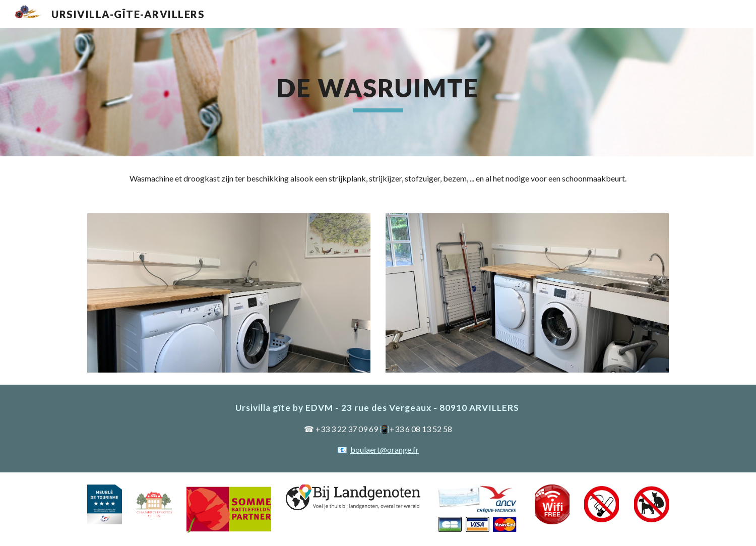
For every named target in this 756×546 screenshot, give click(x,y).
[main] (378, 92)
